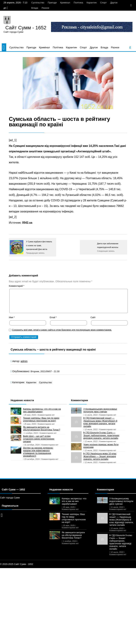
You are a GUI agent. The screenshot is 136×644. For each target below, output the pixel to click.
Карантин (92, 3)
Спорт (104, 3)
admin (24, 361)
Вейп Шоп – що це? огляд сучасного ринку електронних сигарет (39, 439)
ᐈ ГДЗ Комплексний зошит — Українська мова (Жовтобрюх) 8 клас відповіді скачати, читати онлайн (100, 422)
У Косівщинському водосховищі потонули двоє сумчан (100, 410)
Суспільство (38, 3)
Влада (35, 8)
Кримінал (65, 3)
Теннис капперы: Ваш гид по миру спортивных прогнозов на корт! (41, 419)
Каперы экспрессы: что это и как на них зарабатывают (42, 410)
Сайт (93, 317)
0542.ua (27, 223)
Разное (45, 8)
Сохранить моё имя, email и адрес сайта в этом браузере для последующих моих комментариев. (62, 330)
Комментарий (17, 286)
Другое (114, 3)
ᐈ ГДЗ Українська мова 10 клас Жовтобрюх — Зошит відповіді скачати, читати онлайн (100, 456)
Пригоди (52, 3)
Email (53, 317)
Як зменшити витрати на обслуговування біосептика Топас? (42, 428)
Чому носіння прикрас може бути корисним (101, 446)
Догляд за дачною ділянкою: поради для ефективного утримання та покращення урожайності (38, 452)
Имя (12, 317)
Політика (78, 3)
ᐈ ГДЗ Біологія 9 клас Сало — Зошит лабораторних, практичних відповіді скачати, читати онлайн (101, 435)
